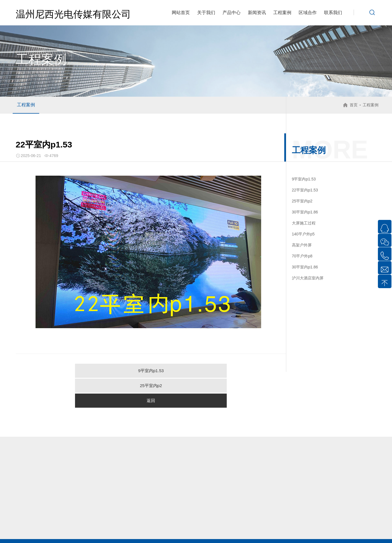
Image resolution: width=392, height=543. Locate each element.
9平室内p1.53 (77, 371)
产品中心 (232, 13)
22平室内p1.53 (305, 190)
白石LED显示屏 (358, 523)
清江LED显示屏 (206, 523)
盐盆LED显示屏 (297, 523)
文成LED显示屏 (164, 536)
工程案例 (282, 13)
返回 (225, 371)
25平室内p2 (151, 371)
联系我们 (333, 13)
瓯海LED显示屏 (164, 529)
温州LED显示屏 (73, 529)
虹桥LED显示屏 (116, 523)
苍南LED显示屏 (346, 529)
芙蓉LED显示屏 (176, 523)
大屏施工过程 (304, 223)
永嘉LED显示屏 (285, 529)
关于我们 (206, 13)
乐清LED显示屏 (43, 529)
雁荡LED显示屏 (146, 523)
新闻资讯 (257, 13)
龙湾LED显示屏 (134, 529)
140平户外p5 (303, 234)
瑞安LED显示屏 (225, 529)
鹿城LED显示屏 (104, 529)
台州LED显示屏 (225, 536)
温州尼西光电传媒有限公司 (73, 14)
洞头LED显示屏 (194, 529)
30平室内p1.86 (305, 212)
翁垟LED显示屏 (327, 523)
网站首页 (181, 13)
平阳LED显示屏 (315, 529)
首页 (352, 105)
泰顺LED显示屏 (194, 536)
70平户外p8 (302, 256)
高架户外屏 (302, 245)
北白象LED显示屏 (83, 523)
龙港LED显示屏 (255, 529)
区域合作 (308, 13)
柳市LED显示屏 (51, 523)
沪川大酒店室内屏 (308, 278)
